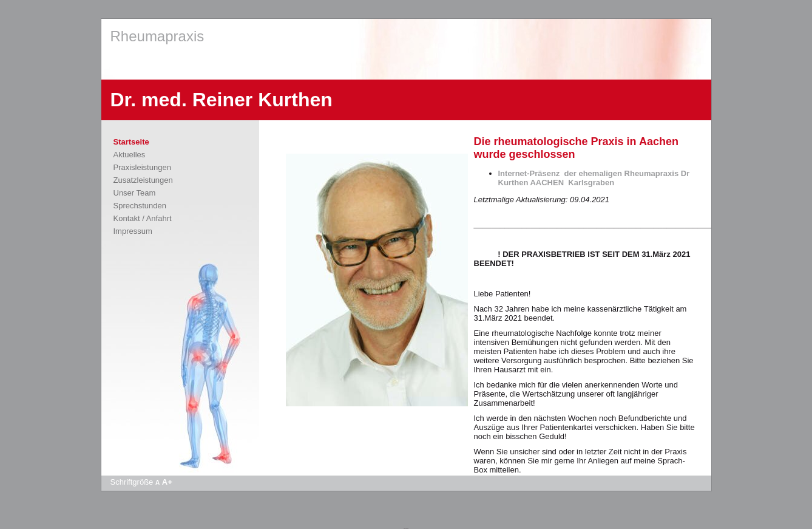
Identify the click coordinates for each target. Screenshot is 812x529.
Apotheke (406, 528)
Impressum (133, 231)
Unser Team (135, 193)
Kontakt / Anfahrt (143, 218)
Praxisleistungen (142, 167)
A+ (167, 482)
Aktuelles (130, 155)
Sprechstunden (140, 206)
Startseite (131, 142)
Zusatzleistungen (143, 180)
